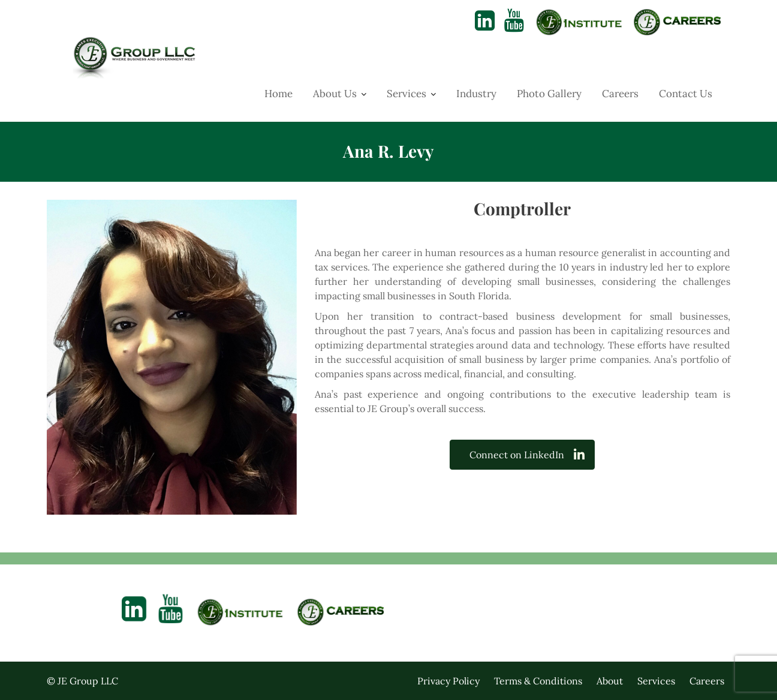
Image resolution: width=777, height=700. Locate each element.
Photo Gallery (549, 94)
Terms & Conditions (538, 681)
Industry (476, 94)
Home (278, 94)
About (610, 681)
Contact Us (686, 94)
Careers (620, 94)
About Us (335, 94)
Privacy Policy (448, 681)
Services (406, 94)
